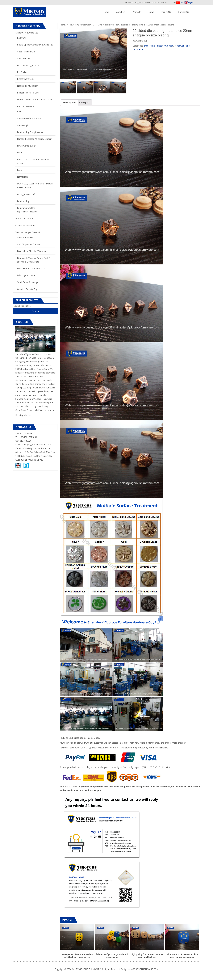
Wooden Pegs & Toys (28, 289)
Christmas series (25, 237)
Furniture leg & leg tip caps (30, 132)
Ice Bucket (22, 72)
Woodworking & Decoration (79, 25)
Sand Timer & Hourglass (29, 282)
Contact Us (184, 12)
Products (137, 12)
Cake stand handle (26, 52)
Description (69, 102)
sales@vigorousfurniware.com (37, 448)
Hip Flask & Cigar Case (28, 65)
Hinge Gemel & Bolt (27, 146)
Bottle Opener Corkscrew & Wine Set (35, 45)
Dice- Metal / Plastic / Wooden (106, 25)
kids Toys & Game (26, 275)
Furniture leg (23, 201)
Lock (19, 170)
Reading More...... (23, 415)
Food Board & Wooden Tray (31, 269)
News (151, 12)
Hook (20, 153)
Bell (19, 111)
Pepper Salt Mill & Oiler (28, 93)
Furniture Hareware (25, 106)
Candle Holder (24, 58)
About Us (121, 12)
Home (106, 12)
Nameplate (22, 177)
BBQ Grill (22, 38)
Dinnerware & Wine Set (27, 33)
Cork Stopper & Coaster (29, 244)
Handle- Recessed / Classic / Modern (35, 139)
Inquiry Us (166, 12)
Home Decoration (24, 218)
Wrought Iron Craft (26, 194)
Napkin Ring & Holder (27, 86)
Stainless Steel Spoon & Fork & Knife (35, 99)
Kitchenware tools (26, 79)
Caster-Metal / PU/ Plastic (30, 118)
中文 (180, 3)
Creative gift (23, 125)
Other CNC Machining (26, 225)
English (189, 3)
